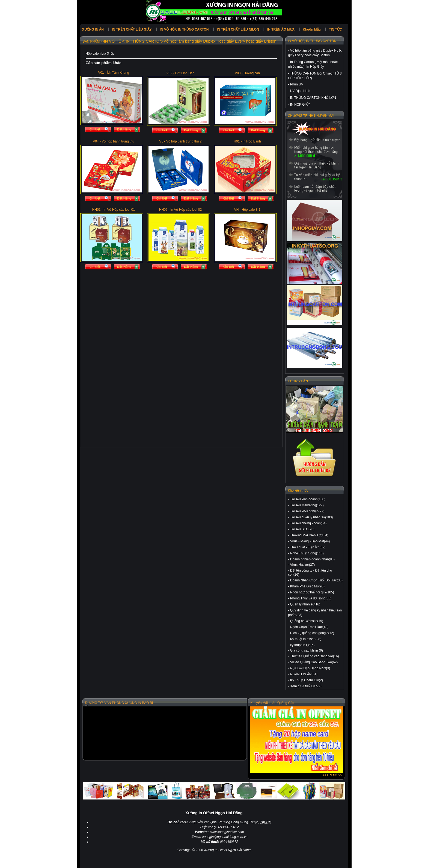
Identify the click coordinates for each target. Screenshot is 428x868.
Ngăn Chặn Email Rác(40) (309, 627)
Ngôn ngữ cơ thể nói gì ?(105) (312, 592)
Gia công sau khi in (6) (307, 650)
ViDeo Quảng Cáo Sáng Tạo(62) (314, 662)
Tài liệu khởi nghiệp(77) (307, 511)
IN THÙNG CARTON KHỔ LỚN (313, 98)
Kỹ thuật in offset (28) (306, 639)
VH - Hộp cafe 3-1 (247, 210)
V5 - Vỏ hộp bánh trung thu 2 (181, 141)
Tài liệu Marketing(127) (307, 505)
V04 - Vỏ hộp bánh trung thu (113, 141)
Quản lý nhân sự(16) (305, 604)
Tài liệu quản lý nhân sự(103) (312, 517)
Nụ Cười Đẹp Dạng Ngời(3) (310, 668)
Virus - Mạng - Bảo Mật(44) (310, 541)
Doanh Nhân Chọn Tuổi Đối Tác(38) (316, 580)
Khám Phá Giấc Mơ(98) (307, 586)
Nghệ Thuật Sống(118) (307, 553)
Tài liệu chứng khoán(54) (308, 523)
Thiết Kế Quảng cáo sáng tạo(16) (315, 656)
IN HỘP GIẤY (300, 105)
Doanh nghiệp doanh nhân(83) (312, 559)
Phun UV (297, 84)
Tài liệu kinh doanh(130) (308, 499)
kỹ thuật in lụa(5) (302, 645)
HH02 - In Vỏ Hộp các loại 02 (180, 210)
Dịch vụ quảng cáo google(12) (312, 633)
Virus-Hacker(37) (302, 565)
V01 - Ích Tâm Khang (113, 73)
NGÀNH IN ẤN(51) (304, 674)
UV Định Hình (300, 91)
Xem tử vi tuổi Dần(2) (306, 686)
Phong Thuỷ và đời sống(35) (311, 598)
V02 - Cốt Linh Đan (180, 73)
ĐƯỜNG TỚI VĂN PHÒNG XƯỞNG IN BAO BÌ (119, 703)
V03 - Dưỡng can (247, 73)
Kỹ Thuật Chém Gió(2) (307, 680)
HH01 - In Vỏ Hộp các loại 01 (114, 210)
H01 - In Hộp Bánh (247, 141)
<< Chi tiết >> (332, 775)
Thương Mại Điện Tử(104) (309, 535)
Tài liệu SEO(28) (302, 529)
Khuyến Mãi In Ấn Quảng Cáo (272, 703)
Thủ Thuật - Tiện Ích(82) (308, 547)
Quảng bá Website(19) (307, 621)
